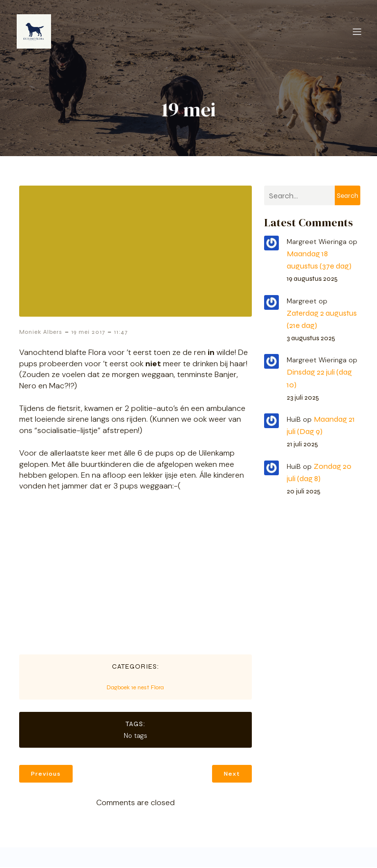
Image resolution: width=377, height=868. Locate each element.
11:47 (121, 333)
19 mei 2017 (88, 333)
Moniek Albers (41, 333)
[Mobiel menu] (357, 32)
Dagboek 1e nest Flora (135, 688)
